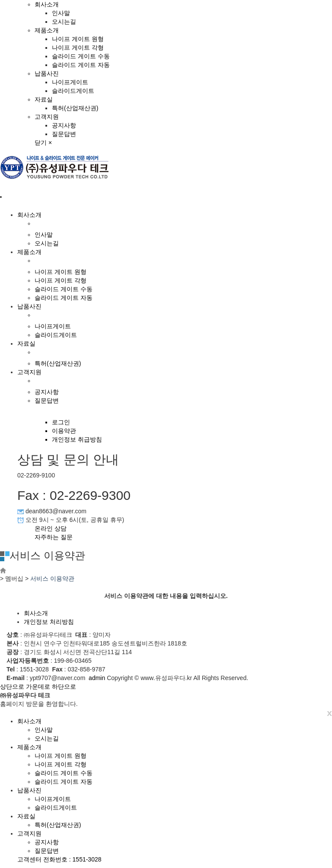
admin (97, 678)
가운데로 (38, 687)
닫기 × (43, 143)
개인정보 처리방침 (49, 622)
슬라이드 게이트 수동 (81, 56)
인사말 (61, 13)
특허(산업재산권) (75, 108)
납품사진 (47, 73)
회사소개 (47, 4)
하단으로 (64, 687)
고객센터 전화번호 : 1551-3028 (59, 859)
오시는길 (64, 22)
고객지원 (47, 117)
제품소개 (47, 30)
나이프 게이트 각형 (78, 48)
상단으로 (12, 687)
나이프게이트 (70, 82)
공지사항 (64, 125)
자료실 (44, 99)
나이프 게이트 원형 (78, 39)
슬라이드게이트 (73, 91)
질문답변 (64, 134)
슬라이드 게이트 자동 (81, 65)
